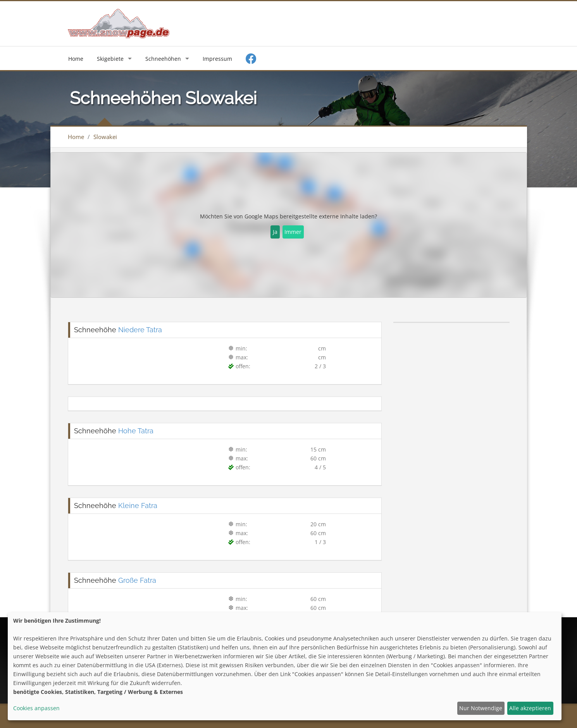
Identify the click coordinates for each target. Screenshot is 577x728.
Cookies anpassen (36, 708)
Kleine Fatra (138, 506)
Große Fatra (137, 580)
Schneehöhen (163, 59)
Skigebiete (110, 59)
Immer (293, 232)
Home (76, 59)
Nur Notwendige (481, 708)
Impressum (217, 59)
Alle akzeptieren (530, 708)
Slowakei (105, 137)
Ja (275, 232)
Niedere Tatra (140, 330)
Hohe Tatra (136, 431)
